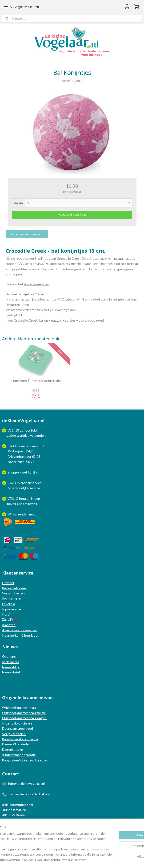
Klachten (9, 625)
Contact (8, 583)
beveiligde (15, 504)
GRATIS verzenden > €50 (26, 446)
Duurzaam (10, 728)
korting (33, 472)
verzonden (38, 435)
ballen (44, 320)
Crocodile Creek (69, 258)
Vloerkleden (21, 744)
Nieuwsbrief (11, 672)
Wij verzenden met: (22, 514)
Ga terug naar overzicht (27, 234)
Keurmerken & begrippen (21, 635)
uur (22, 430)
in (32, 498)
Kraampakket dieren (17, 723)
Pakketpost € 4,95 (19, 451)
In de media (11, 662)
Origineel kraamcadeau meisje (24, 713)
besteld (31, 430)
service (34, 488)
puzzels (56, 320)
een (37, 498)
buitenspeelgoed (37, 284)
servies (70, 320)
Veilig (6, 734)
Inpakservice (12, 609)
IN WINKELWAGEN (72, 215)
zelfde (12, 435)
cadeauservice (31, 483)
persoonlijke (20, 488)
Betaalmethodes (14, 588)
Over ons (9, 656)
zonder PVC (55, 299)
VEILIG (13, 498)
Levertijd (9, 604)
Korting (8, 614)
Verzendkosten (13, 593)
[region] (41, 831)
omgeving (30, 504)
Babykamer (10, 739)
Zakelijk (8, 619)
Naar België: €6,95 (21, 462)
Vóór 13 (14, 430)
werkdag (23, 435)
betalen (25, 498)
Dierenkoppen (13, 750)
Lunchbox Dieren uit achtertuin (36, 381)
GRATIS (14, 483)
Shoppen (14, 472)
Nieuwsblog (11, 667)
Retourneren (12, 599)
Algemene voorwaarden (20, 630)
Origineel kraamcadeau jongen (24, 718)
